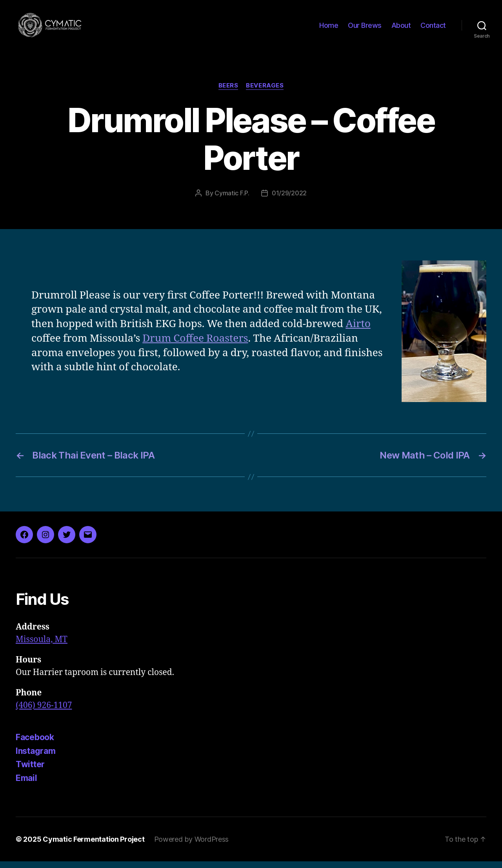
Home (329, 28)
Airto (358, 331)
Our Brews (365, 28)
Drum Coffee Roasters (195, 345)
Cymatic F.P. (232, 200)
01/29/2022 (289, 200)
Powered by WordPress (192, 846)
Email (26, 784)
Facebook (35, 744)
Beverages (265, 92)
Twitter (30, 771)
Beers (228, 92)
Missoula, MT (42, 646)
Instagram (36, 757)
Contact (433, 28)
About (401, 28)
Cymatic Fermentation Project (94, 846)
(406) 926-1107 (44, 712)
